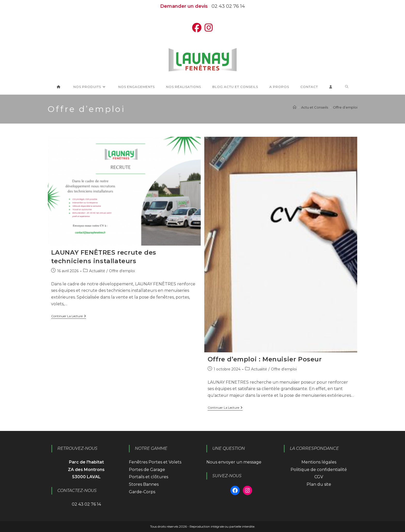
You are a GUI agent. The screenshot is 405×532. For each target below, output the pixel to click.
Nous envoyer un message (234, 462)
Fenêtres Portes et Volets (155, 462)
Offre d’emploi (345, 107)
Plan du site (319, 484)
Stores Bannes (144, 484)
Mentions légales (319, 462)
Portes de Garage (147, 470)
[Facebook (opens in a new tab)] (197, 28)
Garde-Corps (142, 492)
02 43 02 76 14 (228, 6)
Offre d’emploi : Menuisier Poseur (265, 359)
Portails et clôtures (149, 477)
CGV (319, 477)
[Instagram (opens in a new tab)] (209, 28)
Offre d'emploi (122, 271)
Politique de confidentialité (319, 470)
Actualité (97, 271)
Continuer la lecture (69, 317)
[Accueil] (295, 107)
